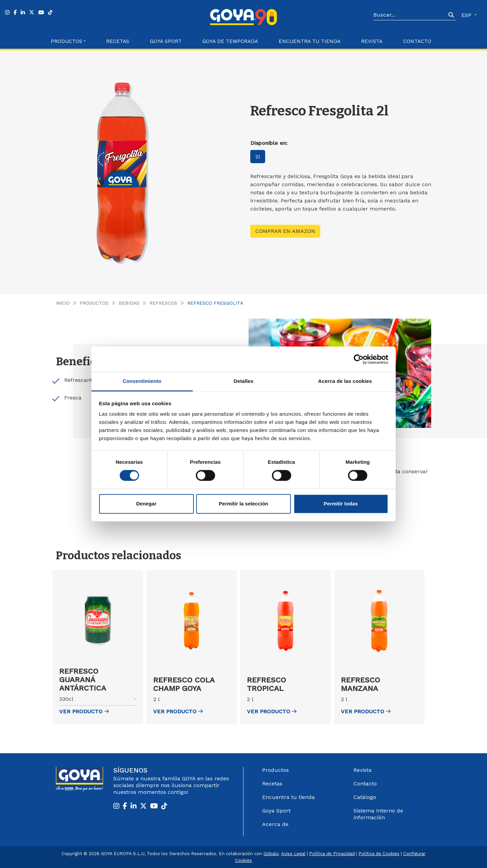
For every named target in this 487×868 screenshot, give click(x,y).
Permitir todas (341, 504)
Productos (94, 303)
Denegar (146, 504)
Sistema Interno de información (378, 814)
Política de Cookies (379, 854)
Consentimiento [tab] (142, 381)
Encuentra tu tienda (288, 797)
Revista (372, 41)
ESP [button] (467, 15)
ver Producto (84, 711)
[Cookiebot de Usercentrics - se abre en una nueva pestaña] (359, 359)
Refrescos (163, 303)
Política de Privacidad (332, 854)
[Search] (410, 15)
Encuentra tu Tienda (310, 41)
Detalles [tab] (243, 381)
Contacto (417, 41)
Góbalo (271, 854)
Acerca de (275, 824)
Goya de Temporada (230, 41)
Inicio (63, 303)
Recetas (118, 41)
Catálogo (365, 797)
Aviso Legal (293, 854)
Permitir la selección (243, 504)
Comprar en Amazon (285, 231)
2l (258, 157)
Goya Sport (166, 41)
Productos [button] (66, 41)
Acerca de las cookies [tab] (345, 381)
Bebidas (129, 303)
